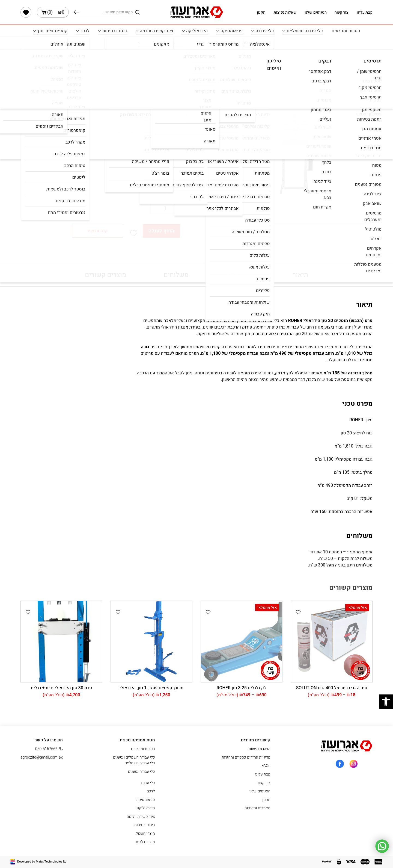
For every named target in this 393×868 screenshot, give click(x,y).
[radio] (164, 180)
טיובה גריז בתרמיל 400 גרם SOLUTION (332, 688)
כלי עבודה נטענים (141, 772)
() (53, 12)
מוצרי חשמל (208, 43)
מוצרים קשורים (105, 275)
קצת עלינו (365, 12)
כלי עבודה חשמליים (305, 31)
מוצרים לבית (244, 43)
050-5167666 (49, 749)
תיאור (300, 275)
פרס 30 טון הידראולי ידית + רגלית (62, 688)
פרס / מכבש (125, 60)
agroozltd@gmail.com (42, 757)
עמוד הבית (171, 60)
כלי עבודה (265, 31)
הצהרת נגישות (260, 749)
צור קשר (342, 12)
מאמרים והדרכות (257, 808)
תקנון (261, 12)
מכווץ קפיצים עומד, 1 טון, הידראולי (152, 688)
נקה (167, 191)
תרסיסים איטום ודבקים (163, 43)
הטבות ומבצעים (346, 31)
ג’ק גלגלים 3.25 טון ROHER (241, 688)
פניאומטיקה (232, 31)
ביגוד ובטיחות (115, 31)
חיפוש (77, 12)
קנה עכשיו (98, 231)
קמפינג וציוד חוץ (52, 31)
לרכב (85, 31)
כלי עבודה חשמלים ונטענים (134, 757)
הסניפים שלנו (316, 12)
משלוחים (176, 275)
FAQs (266, 766)
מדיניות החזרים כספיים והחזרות (246, 757)
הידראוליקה (197, 31)
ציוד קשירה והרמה (157, 31)
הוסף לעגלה (161, 231)
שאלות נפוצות (285, 12)
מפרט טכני (240, 275)
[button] (134, 233)
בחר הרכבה (170, 169)
